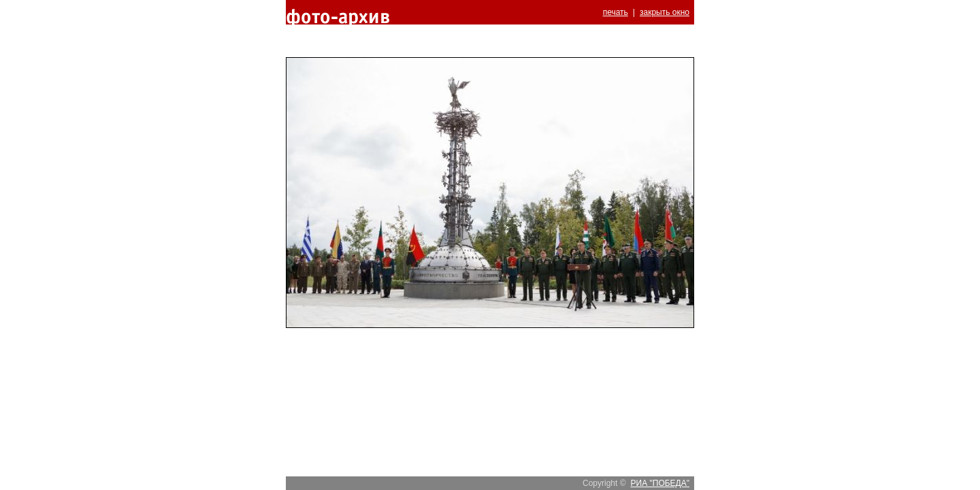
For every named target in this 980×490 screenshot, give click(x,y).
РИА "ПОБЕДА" (660, 483)
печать (616, 12)
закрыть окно (665, 12)
